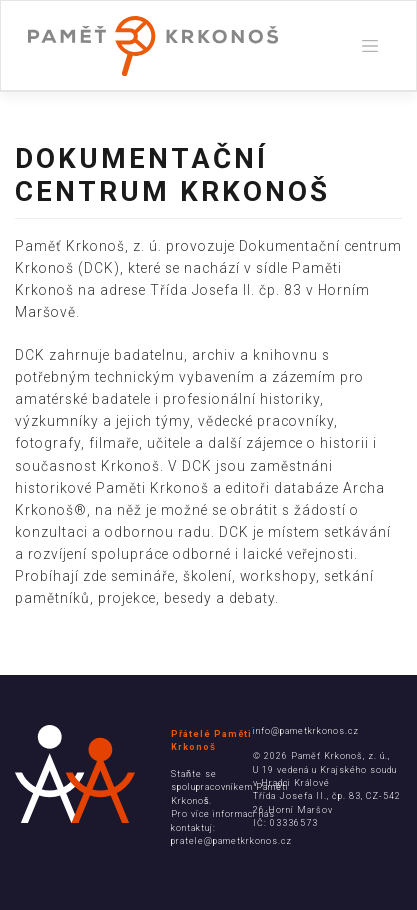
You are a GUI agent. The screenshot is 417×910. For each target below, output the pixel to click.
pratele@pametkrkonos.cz (231, 841)
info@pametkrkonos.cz (306, 731)
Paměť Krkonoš (327, 756)
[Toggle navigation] (370, 46)
